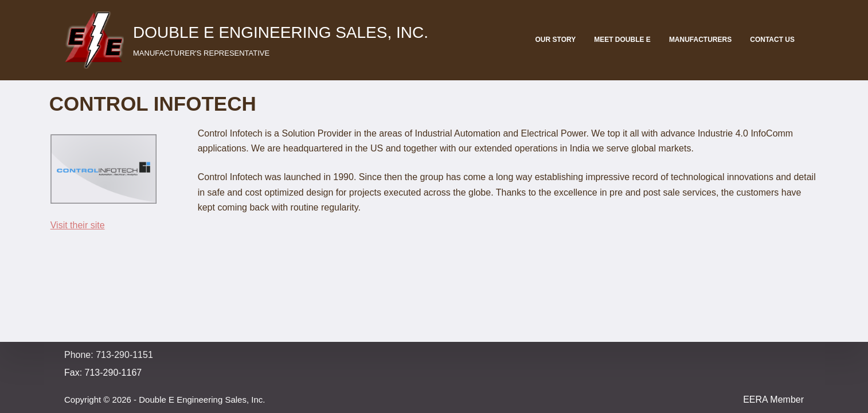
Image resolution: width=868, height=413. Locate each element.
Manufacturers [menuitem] (700, 40)
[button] (94, 40)
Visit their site (78, 225)
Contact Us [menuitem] (772, 40)
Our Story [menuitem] (556, 40)
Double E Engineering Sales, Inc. (281, 32)
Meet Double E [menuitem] (622, 40)
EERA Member (773, 400)
